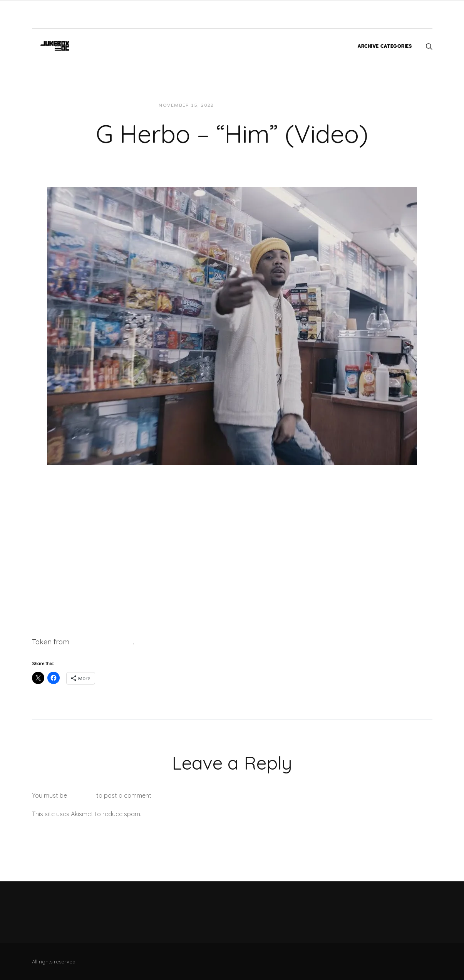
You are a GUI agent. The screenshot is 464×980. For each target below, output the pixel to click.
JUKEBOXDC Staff (246, 105)
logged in (82, 795)
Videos (289, 105)
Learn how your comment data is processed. (207, 814)
